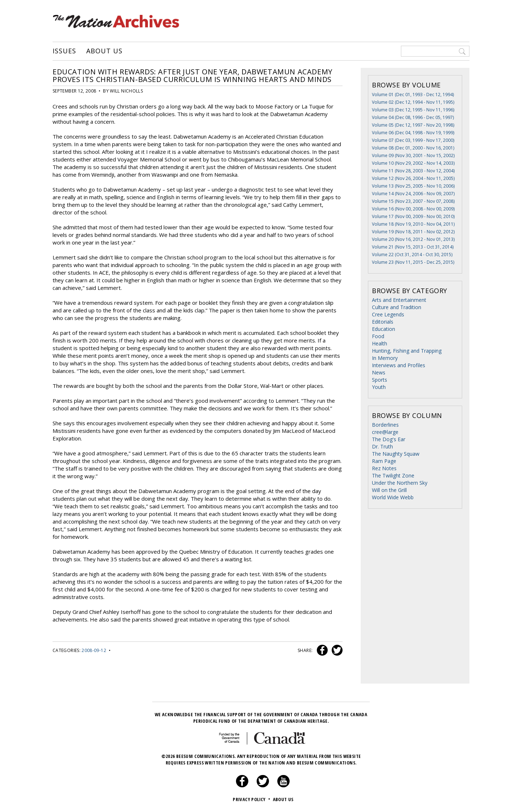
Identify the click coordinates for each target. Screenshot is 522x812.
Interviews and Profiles (399, 365)
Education (384, 329)
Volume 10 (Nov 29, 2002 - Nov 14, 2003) (413, 163)
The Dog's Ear (389, 439)
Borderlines (385, 425)
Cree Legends (388, 314)
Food (378, 336)
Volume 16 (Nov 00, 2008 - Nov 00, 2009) (413, 209)
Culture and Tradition (397, 307)
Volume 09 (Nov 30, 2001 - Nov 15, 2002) (413, 155)
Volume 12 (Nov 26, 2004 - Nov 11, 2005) (413, 178)
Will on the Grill (389, 490)
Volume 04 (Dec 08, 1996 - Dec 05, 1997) (413, 117)
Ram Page (384, 461)
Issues (64, 51)
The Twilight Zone (393, 475)
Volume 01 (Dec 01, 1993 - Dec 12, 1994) (413, 95)
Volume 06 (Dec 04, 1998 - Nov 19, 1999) (413, 133)
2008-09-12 (94, 650)
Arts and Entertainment (399, 300)
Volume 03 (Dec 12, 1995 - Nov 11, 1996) (413, 110)
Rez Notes (384, 468)
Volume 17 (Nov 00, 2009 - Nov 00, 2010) (413, 216)
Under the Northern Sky (400, 483)
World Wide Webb (393, 497)
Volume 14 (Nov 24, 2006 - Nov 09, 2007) (413, 194)
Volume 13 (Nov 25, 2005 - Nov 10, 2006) (413, 186)
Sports (380, 380)
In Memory (385, 358)
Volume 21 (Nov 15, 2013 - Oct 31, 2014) (413, 247)
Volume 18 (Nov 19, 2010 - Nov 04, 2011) (413, 224)
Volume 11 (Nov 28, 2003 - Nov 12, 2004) (413, 171)
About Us (104, 51)
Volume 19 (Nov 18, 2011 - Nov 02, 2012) (413, 232)
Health (380, 343)
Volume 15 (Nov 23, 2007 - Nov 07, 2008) (413, 201)
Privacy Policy (252, 799)
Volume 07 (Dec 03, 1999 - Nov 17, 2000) (413, 140)
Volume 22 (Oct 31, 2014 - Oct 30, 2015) (412, 255)
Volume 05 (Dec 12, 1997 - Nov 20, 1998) (413, 125)
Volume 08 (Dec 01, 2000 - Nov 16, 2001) (413, 148)
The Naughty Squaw (396, 454)
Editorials (383, 322)
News (379, 372)
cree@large (385, 432)
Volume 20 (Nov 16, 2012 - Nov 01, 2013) (413, 239)
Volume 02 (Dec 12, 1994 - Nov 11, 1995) (413, 102)
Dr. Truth (382, 446)
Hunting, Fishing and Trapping (407, 351)
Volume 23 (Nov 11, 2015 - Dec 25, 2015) (413, 262)
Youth (379, 387)
